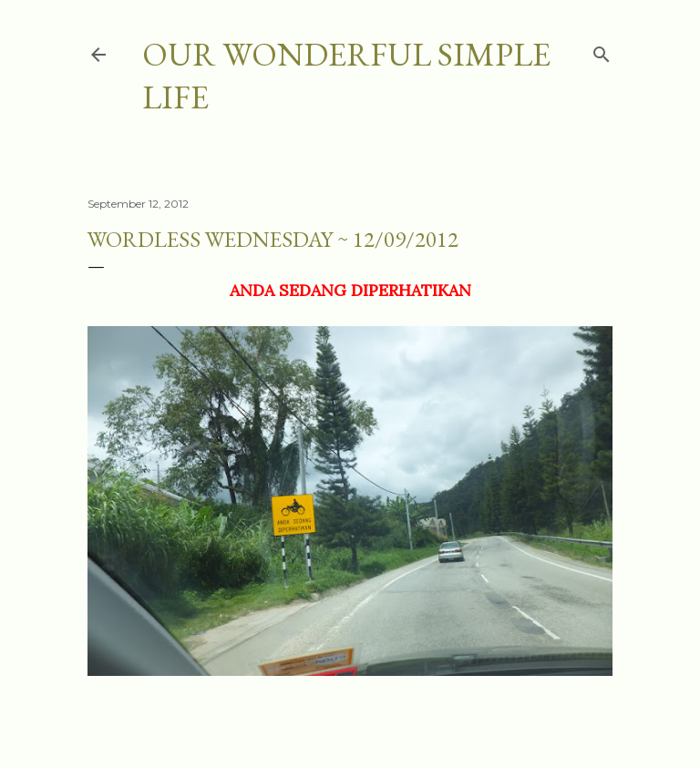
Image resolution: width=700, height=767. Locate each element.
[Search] (602, 51)
